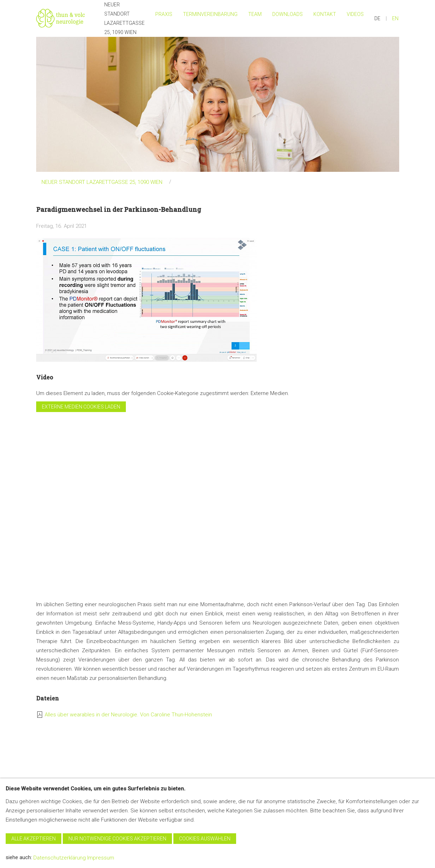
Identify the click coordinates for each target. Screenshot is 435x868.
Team (255, 14)
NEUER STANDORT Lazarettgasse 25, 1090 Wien (124, 18)
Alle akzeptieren (34, 839)
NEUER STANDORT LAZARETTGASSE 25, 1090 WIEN (102, 182)
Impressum (101, 858)
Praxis (164, 14)
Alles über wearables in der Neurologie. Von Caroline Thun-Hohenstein (128, 715)
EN (395, 18)
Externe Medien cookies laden (81, 407)
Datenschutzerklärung (60, 858)
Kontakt (325, 14)
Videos (355, 14)
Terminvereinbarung (210, 14)
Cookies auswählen (205, 839)
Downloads (288, 14)
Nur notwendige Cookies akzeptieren (117, 839)
